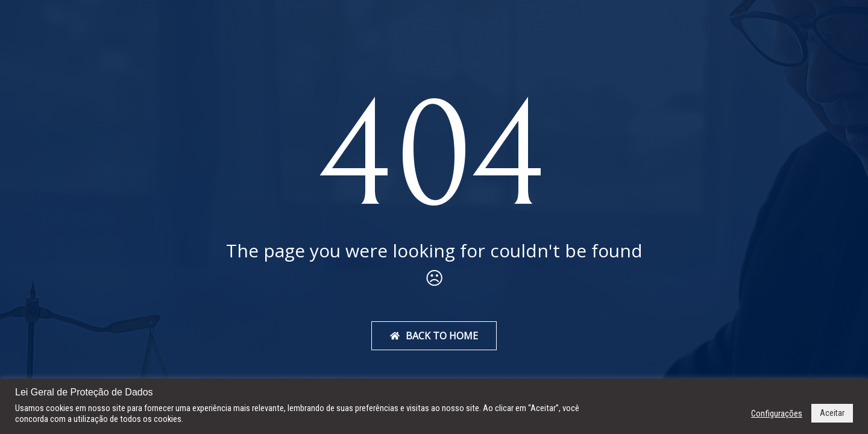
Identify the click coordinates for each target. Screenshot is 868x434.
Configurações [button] (777, 414)
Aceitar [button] (832, 413)
